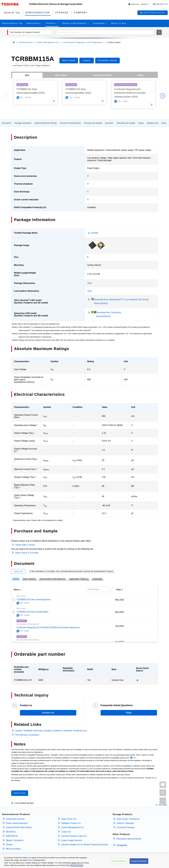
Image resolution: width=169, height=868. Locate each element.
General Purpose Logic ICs (74, 836)
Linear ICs (66, 832)
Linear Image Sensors (72, 840)
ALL (27, 75)
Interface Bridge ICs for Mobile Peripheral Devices (85, 845)
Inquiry (141, 123)
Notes (164, 123)
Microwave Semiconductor (129, 839)
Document (109, 123)
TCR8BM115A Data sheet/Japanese (34, 600)
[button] (139, 4)
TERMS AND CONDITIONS (28, 861)
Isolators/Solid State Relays (19, 827)
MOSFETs (11, 832)
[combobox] (105, 32)
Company (122, 845)
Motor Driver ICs (69, 819)
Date (119, 590)
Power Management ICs (48, 42)
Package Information (23, 123)
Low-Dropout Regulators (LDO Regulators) (83, 42)
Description (7, 123)
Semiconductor (26, 42)
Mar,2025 (120, 600)
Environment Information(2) (53, 579)
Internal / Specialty (125, 823)
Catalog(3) (97, 579)
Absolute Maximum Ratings (46, 123)
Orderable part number (126, 123)
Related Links (153, 123)
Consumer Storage (125, 827)
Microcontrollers (13, 849)
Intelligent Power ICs (71, 823)
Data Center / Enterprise (128, 819)
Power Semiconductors (17, 823)
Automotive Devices (15, 819)
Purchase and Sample (93, 123)
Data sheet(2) (29, 579)
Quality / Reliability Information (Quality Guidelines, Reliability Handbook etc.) (51, 731)
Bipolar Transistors (15, 840)
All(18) (16, 579)
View (90, 283)
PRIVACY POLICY (9, 861)
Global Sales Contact (25, 545)
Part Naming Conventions (27, 735)
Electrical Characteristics (70, 123)
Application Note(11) (79, 579)
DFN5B (95, 233)
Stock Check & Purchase (27, 553)
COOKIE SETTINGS (48, 861)
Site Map (163, 805)
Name (17, 590)
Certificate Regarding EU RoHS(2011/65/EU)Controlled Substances (48, 627)
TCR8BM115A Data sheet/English (32, 612)
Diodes (9, 845)
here (135, 758)
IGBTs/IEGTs (12, 836)
